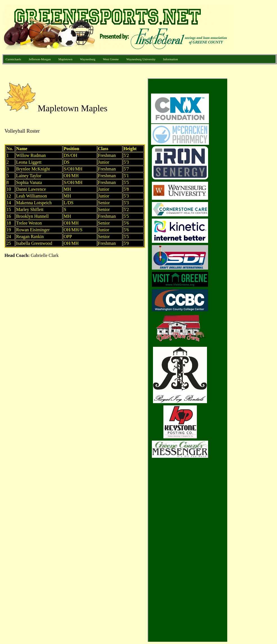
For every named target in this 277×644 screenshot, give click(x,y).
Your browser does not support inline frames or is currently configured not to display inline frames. (115, 360)
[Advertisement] (255, 163)
